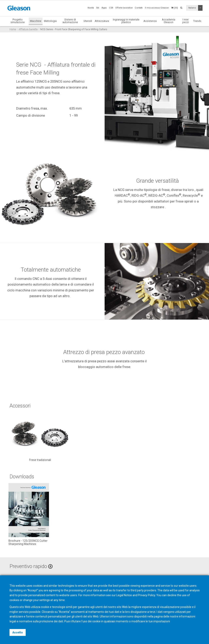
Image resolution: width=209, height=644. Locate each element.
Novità (91, 8)
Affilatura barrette (28, 29)
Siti (98, 8)
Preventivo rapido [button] (31, 566)
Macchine (36, 21)
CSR (111, 8)
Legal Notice (124, 595)
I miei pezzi (186, 21)
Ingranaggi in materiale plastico (126, 21)
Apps (104, 8)
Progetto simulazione (18, 21)
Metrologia (50, 21)
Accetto (18, 632)
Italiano (192, 8)
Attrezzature (102, 21)
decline (172, 595)
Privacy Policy (147, 595)
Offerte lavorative (124, 8)
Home (13, 29)
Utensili (88, 21)
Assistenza (150, 21)
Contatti (139, 8)
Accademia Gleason (169, 21)
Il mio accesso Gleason (157, 8)
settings (45, 600)
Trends (197, 21)
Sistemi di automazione (70, 21)
